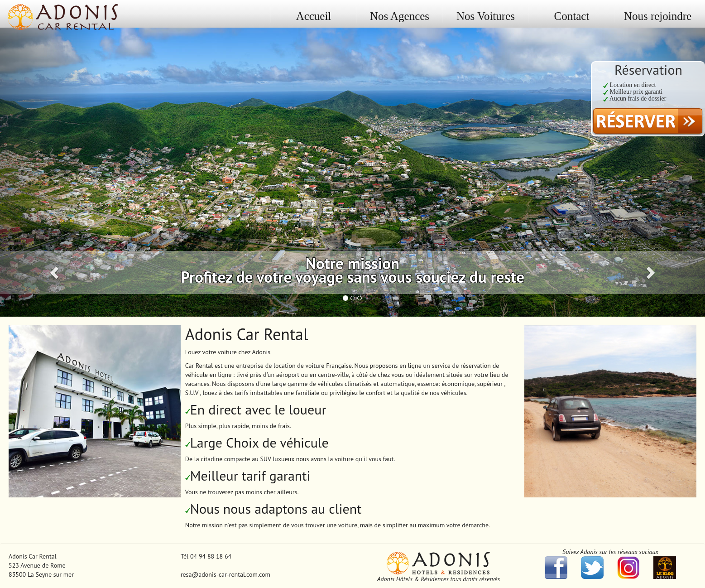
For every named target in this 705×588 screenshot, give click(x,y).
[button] (53, 170)
